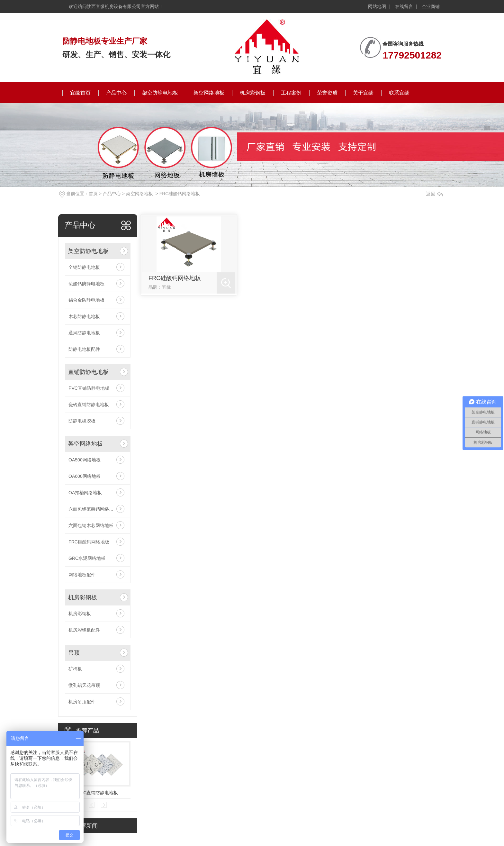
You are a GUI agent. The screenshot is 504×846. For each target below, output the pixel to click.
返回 (435, 194)
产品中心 (116, 93)
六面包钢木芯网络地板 (91, 525)
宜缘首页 (80, 93)
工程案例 (291, 93)
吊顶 (74, 653)
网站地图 (377, 6)
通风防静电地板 (84, 333)
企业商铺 (431, 6)
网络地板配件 (82, 575)
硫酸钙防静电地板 (86, 284)
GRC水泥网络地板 (87, 558)
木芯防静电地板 (84, 316)
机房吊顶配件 (82, 702)
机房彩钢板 (253, 93)
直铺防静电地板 (88, 372)
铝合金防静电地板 (86, 300)
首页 (93, 194)
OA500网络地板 (85, 460)
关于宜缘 (363, 93)
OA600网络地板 (85, 476)
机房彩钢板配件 (84, 630)
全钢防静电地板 (84, 267)
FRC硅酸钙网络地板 (180, 194)
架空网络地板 (209, 93)
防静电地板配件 (84, 349)
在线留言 (404, 6)
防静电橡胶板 (82, 421)
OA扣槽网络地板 (85, 493)
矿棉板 (75, 669)
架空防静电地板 (160, 93)
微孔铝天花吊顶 (84, 685)
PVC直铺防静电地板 (89, 388)
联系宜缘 (399, 93)
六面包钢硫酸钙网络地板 (93, 509)
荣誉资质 (327, 93)
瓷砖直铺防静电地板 (89, 405)
